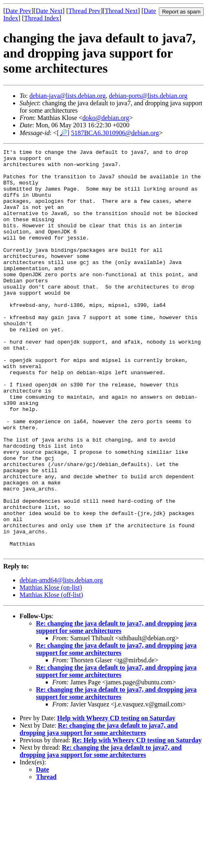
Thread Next (121, 11)
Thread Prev (84, 11)
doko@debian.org (106, 118)
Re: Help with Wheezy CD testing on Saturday (137, 821)
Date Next (49, 11)
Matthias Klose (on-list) (51, 668)
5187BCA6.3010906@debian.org (115, 133)
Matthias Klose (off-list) (51, 676)
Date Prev (18, 11)
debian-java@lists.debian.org (68, 96)
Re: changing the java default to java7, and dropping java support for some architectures (116, 708)
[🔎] (63, 133)
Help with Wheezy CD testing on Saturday (116, 799)
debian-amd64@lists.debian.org (61, 661)
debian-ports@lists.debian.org (148, 96)
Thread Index (42, 18)
